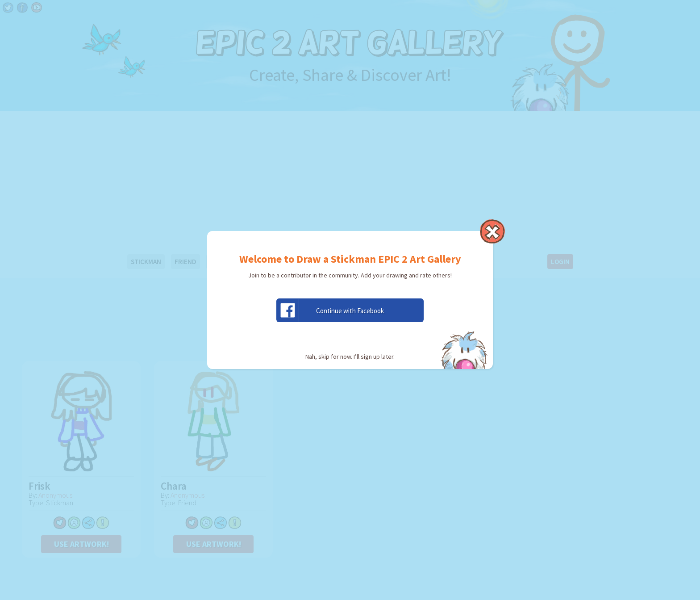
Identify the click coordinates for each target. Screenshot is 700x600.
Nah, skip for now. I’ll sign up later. (350, 357)
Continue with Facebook (330, 310)
